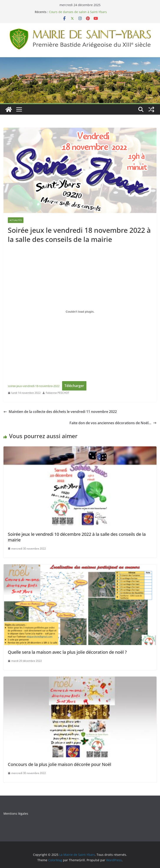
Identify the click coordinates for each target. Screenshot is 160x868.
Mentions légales (16, 814)
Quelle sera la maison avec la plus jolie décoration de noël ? (67, 652)
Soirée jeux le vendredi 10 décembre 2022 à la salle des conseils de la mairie (77, 537)
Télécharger (74, 386)
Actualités (16, 220)
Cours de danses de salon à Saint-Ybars (78, 12)
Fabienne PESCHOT (58, 393)
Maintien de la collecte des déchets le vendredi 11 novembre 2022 (60, 412)
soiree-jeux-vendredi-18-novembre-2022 (34, 386)
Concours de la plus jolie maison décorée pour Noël (59, 764)
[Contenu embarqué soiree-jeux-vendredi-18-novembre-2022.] (80, 312)
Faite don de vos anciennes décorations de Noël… (113, 423)
